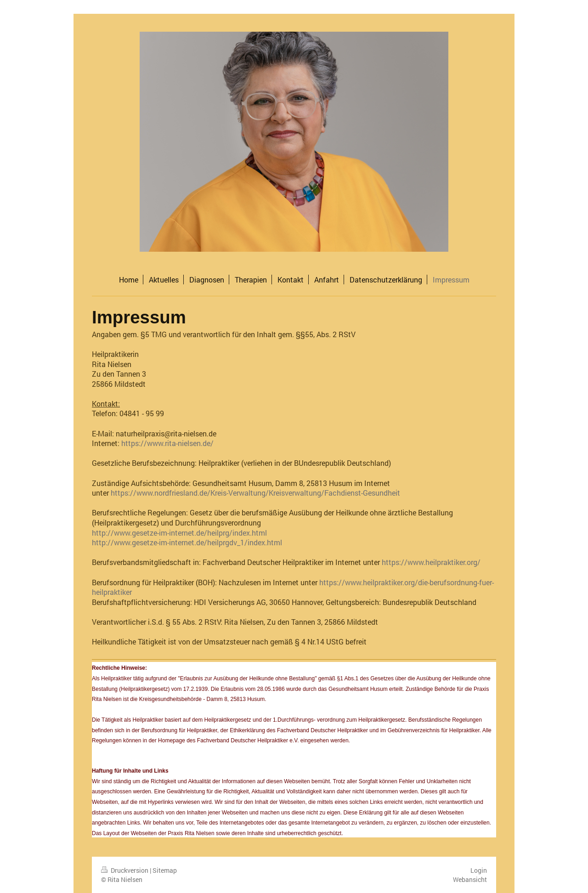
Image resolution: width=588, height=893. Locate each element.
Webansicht (470, 879)
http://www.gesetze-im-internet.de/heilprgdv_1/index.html (187, 542)
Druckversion (125, 870)
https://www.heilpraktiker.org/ (431, 562)
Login (479, 870)
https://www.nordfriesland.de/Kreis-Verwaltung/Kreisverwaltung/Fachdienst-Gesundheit (255, 493)
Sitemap (165, 870)
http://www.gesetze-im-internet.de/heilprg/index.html (179, 533)
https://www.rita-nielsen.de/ (167, 443)
